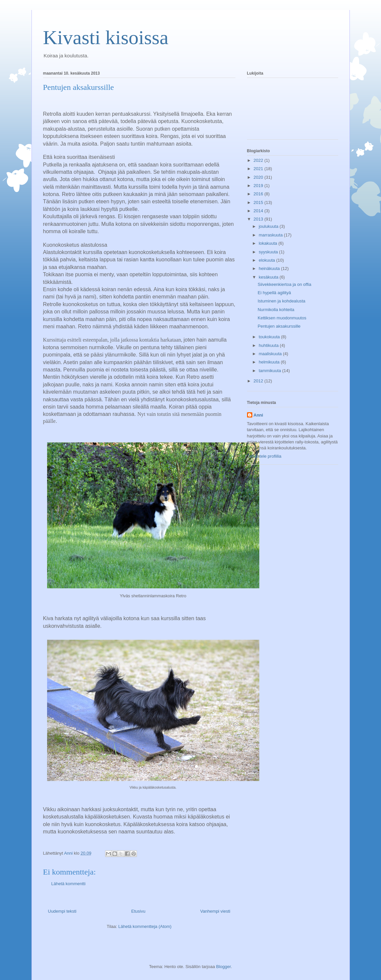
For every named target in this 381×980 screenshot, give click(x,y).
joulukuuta (269, 226)
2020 (259, 177)
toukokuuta (270, 337)
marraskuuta (271, 235)
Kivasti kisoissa (106, 37)
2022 (259, 160)
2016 (259, 194)
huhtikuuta (269, 345)
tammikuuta (270, 371)
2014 (259, 211)
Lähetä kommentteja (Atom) (145, 926)
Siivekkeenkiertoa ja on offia (285, 284)
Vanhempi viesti (215, 911)
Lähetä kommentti (68, 884)
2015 (259, 202)
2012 (259, 381)
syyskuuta (269, 252)
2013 (259, 219)
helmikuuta (270, 362)
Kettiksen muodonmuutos (282, 318)
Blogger (223, 967)
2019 (259, 186)
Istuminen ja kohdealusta (282, 301)
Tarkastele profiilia (264, 456)
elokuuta (267, 260)
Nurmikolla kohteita (276, 310)
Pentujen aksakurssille (279, 326)
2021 (259, 169)
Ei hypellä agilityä (274, 293)
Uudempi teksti (62, 911)
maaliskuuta (271, 354)
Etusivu (138, 911)
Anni (258, 415)
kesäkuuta (269, 277)
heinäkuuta (270, 268)
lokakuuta (268, 243)
